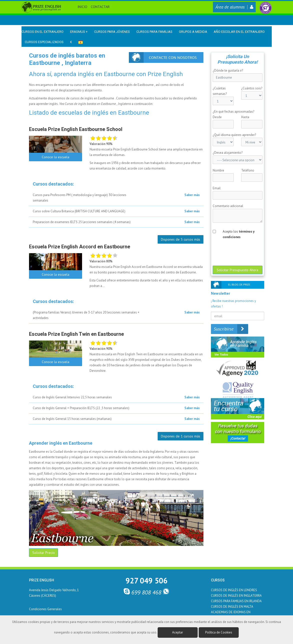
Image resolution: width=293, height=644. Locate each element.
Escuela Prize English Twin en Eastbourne (76, 334)
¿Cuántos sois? (252, 88)
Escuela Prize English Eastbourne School (76, 129)
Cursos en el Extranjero (43, 32)
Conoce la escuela (56, 157)
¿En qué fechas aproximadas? (233, 112)
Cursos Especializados (44, 42)
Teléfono (248, 170)
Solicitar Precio (44, 553)
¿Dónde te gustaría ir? (228, 70)
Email (217, 188)
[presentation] (254, 252)
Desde (217, 117)
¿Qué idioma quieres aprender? (234, 135)
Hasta (245, 117)
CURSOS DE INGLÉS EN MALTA (232, 607)
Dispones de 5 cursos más (181, 239)
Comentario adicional (228, 206)
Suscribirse (231, 329)
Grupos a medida (193, 32)
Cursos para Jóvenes (112, 32)
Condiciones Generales (45, 609)
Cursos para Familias (154, 32)
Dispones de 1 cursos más (181, 436)
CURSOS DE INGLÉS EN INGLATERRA (236, 596)
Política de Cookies (219, 632)
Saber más (192, 195)
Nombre (218, 170)
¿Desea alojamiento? (228, 153)
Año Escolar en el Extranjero (239, 32)
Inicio (82, 7)
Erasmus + (79, 32)
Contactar (100, 7)
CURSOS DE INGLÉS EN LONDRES (234, 590)
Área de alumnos (234, 7)
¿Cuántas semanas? (220, 91)
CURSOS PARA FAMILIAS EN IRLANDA (236, 601)
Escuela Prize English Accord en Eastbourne (80, 247)
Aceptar (178, 632)
